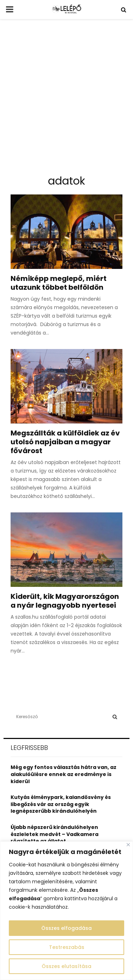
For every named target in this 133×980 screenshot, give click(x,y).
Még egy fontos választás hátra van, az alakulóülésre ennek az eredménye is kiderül (64, 774)
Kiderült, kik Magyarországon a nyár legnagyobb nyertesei (65, 601)
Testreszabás (67, 947)
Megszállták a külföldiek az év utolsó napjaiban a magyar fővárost (65, 442)
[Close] (128, 845)
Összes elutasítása (66, 966)
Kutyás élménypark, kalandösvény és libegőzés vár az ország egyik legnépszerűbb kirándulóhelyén (61, 804)
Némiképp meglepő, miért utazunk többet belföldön (59, 283)
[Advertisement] (66, 100)
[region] (66, 911)
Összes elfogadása (66, 928)
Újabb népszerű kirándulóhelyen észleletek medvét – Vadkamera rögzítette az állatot (55, 834)
